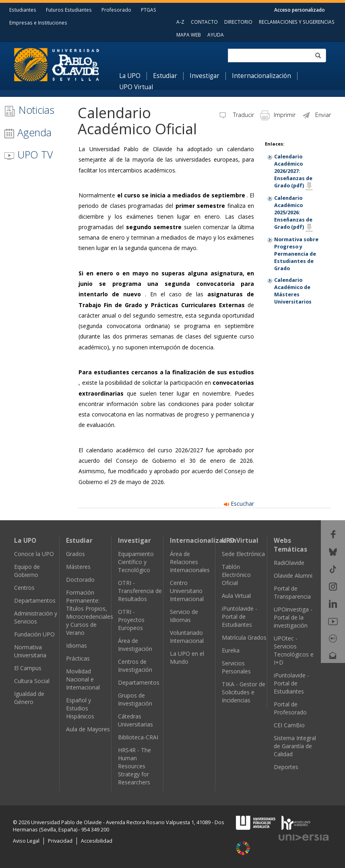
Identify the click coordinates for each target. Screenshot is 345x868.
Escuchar (239, 504)
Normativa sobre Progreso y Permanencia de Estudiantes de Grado (296, 254)
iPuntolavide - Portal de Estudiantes (240, 617)
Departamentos (35, 600)
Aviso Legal (26, 841)
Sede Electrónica (243, 554)
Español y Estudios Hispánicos (80, 708)
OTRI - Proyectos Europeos (131, 620)
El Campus (28, 668)
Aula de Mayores (88, 729)
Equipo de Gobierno (27, 571)
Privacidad (60, 841)
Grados (75, 554)
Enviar (316, 115)
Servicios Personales (236, 667)
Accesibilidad (97, 841)
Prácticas (78, 658)
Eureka (231, 650)
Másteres (78, 567)
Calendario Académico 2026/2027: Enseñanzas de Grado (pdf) (293, 171)
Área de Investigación (135, 645)
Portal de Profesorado (290, 708)
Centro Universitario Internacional (187, 591)
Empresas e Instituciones (38, 23)
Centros (24, 588)
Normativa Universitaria (30, 651)
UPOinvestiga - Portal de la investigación (293, 617)
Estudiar (165, 76)
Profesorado (116, 10)
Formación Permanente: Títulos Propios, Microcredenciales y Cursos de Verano (90, 613)
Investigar (205, 76)
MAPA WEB (189, 35)
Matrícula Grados (244, 637)
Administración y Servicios (36, 617)
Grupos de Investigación (135, 699)
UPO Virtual (136, 87)
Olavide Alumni (293, 576)
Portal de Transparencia (292, 592)
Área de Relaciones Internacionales (190, 562)
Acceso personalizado (300, 10)
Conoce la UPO (34, 554)
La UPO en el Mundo (187, 658)
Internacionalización (261, 76)
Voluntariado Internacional (187, 637)
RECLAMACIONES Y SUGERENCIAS (297, 22)
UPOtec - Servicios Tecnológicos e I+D (294, 650)
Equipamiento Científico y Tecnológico (136, 562)
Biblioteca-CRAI (138, 737)
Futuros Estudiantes (69, 10)
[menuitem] (133, 76)
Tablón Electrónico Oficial (236, 575)
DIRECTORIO (238, 22)
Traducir (236, 115)
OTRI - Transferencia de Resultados (140, 591)
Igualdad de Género (29, 698)
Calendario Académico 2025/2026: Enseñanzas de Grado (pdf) (293, 212)
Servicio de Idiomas (184, 616)
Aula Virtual (236, 596)
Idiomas (76, 645)
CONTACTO (204, 22)
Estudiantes (23, 10)
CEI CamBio (289, 725)
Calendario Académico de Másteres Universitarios (293, 291)
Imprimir (278, 115)
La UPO (130, 76)
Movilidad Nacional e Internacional (83, 679)
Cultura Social (32, 681)
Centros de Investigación (135, 666)
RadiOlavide (289, 563)
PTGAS (149, 10)
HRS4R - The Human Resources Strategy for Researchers (134, 766)
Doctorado (80, 580)
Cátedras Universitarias (135, 720)
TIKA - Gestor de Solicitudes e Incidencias (244, 692)
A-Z (180, 22)
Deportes (286, 767)
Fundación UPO (34, 634)
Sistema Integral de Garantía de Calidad (295, 746)
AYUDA (216, 35)
